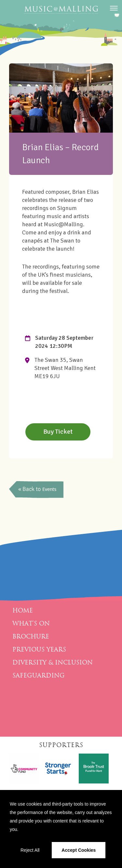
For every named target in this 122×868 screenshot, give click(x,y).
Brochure (31, 637)
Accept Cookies (79, 850)
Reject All (30, 850)
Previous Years (39, 650)
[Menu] (113, 11)
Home (23, 611)
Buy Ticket (58, 432)
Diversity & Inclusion (53, 663)
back (37, 490)
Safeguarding (39, 676)
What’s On (31, 624)
